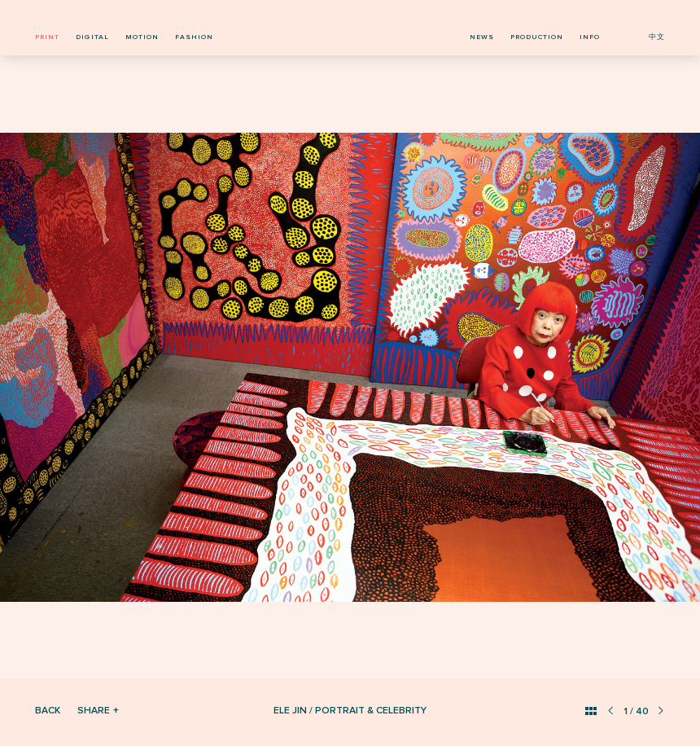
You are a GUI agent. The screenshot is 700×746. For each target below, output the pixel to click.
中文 (657, 37)
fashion (194, 37)
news (482, 37)
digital (92, 37)
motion (142, 37)
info (590, 37)
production (537, 37)
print (47, 37)
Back (48, 711)
